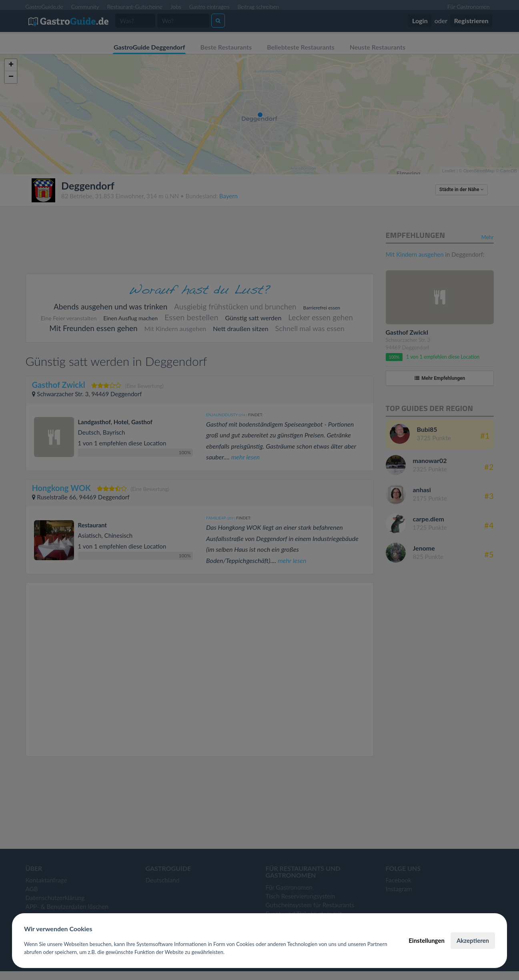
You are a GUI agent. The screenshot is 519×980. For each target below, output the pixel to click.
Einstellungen (427, 940)
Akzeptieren (473, 940)
